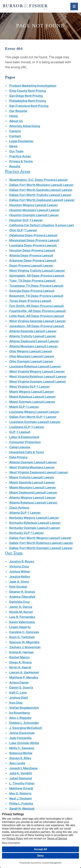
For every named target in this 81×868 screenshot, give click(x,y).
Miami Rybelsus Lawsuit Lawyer (32, 397)
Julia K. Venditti (21, 773)
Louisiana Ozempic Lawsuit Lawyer (35, 422)
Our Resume (18, 111)
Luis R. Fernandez (22, 617)
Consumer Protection (25, 442)
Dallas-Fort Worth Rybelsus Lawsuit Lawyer (41, 543)
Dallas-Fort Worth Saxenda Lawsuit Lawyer (41, 190)
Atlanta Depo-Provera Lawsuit (31, 255)
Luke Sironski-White (24, 743)
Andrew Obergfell (22, 597)
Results (15, 166)
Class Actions (19, 508)
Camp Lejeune (20, 447)
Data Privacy (18, 457)
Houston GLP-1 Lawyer (26, 220)
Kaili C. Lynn (18, 693)
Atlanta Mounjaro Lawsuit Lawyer (33, 346)
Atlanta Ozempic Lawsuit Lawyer (33, 462)
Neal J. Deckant (21, 798)
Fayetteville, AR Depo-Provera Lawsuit (38, 311)
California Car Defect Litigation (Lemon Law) (42, 225)
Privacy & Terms (21, 161)
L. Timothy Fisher (22, 783)
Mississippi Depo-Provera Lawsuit (34, 240)
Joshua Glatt (19, 698)
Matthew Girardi (21, 788)
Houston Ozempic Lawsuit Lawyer (34, 215)
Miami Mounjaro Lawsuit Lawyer (33, 487)
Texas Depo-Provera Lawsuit (30, 301)
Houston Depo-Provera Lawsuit (32, 250)
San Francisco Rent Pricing (29, 106)
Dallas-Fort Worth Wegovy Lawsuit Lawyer (40, 538)
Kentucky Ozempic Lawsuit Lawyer (35, 528)
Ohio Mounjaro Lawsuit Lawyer (32, 356)
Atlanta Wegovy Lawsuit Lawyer (32, 498)
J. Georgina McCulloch (26, 728)
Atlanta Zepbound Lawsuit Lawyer (34, 341)
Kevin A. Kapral (20, 667)
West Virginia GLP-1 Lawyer (30, 387)
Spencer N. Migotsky (24, 642)
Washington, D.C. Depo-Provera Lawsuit (38, 180)
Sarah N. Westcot (22, 809)
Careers (15, 131)
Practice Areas (20, 156)
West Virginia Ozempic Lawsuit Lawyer (38, 382)
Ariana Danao (19, 682)
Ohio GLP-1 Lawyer (23, 230)
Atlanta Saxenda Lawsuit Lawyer (33, 331)
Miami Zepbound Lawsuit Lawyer (33, 493)
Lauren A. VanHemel (24, 672)
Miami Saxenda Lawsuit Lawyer (32, 482)
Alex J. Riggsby (20, 718)
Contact (15, 136)
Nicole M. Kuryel (21, 612)
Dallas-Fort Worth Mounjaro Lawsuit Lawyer (41, 185)
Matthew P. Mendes (24, 677)
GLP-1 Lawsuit (20, 432)
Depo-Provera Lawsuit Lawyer (31, 266)
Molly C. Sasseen (22, 748)
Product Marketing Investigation (33, 86)
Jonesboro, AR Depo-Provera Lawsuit (37, 326)
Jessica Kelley (20, 577)
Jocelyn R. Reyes (22, 561)
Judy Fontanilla (20, 738)
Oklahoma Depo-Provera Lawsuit (33, 235)
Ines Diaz (16, 703)
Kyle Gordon (18, 587)
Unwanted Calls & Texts (27, 452)
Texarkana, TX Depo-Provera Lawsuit (36, 286)
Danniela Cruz (19, 602)
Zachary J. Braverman (25, 647)
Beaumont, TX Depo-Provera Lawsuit (36, 296)
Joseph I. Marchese (23, 768)
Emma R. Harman (22, 652)
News (13, 146)
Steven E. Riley (20, 758)
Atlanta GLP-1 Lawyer (25, 513)
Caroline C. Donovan (24, 632)
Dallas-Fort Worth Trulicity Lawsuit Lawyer (40, 195)
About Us (16, 121)
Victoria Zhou (19, 566)
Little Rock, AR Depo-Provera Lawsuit (37, 316)
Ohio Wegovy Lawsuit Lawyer (31, 351)
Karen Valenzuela (22, 622)
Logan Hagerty (20, 627)
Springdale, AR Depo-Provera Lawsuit (37, 276)
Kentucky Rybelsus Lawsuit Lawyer (35, 523)
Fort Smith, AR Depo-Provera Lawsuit (37, 306)
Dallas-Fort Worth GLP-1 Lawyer (33, 417)
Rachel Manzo (19, 657)
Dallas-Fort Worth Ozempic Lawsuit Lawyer (41, 548)
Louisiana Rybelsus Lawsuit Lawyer (35, 366)
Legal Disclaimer (21, 141)
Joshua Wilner (20, 572)
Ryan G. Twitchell (22, 637)
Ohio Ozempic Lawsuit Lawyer (31, 361)
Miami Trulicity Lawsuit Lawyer (32, 477)
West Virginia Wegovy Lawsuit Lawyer (37, 371)
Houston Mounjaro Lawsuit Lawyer (35, 210)
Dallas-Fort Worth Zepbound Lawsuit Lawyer (42, 200)
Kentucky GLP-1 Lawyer (27, 533)
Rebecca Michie (21, 753)
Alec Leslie (17, 763)
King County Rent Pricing (28, 91)
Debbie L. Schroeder (24, 723)
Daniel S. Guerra (21, 688)
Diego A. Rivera (20, 662)
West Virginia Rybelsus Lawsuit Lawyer (38, 377)
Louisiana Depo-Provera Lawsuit (33, 245)
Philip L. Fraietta (21, 804)
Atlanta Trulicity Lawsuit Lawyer (33, 336)
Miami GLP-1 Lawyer (24, 407)
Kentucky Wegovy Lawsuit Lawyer (34, 518)
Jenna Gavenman (22, 733)
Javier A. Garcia (21, 607)
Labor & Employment (24, 437)
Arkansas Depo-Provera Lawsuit (33, 261)
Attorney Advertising (25, 126)
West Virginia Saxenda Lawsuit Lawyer (37, 321)
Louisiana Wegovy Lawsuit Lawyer (34, 412)
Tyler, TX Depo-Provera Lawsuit (32, 281)
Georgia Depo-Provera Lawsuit (32, 291)
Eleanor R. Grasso (22, 592)
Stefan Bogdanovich (24, 708)
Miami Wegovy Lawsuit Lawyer (32, 392)
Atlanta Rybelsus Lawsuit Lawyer (33, 503)
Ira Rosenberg (19, 713)
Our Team (16, 151)
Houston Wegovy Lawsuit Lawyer (33, 205)
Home (14, 116)
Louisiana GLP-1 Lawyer (27, 427)
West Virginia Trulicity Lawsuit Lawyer (37, 271)
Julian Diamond (21, 778)
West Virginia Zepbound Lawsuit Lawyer (39, 472)
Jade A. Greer (19, 582)
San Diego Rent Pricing (26, 96)
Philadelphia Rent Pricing (28, 101)
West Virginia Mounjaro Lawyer (32, 467)
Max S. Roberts (20, 793)
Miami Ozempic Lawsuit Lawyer (32, 402)
